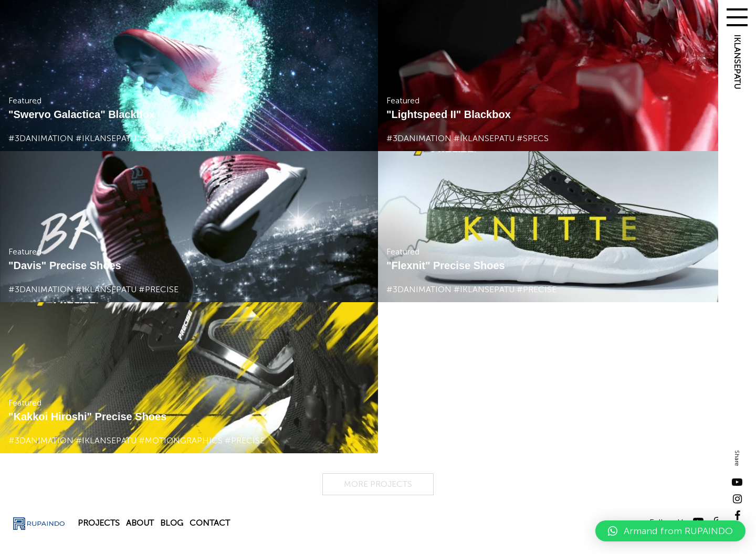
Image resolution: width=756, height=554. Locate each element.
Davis (27, 265)
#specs (155, 138)
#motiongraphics (181, 440)
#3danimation (41, 138)
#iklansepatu (106, 138)
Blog (172, 523)
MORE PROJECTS (378, 484)
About (140, 523)
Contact (210, 523)
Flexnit (408, 265)
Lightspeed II (423, 114)
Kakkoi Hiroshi (50, 417)
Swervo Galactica (57, 114)
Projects (99, 523)
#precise (159, 289)
